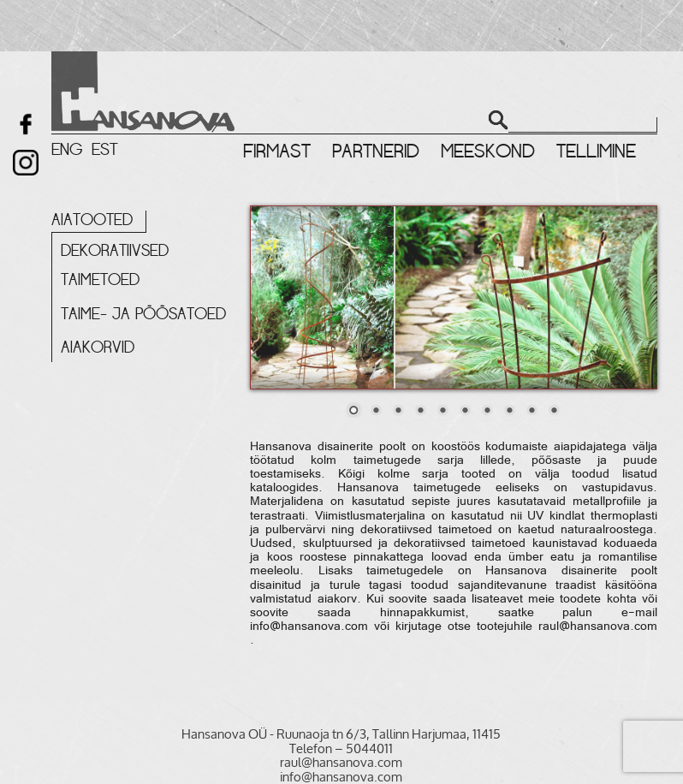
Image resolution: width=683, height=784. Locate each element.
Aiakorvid (98, 347)
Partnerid (376, 151)
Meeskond (488, 151)
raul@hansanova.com (598, 627)
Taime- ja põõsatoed (143, 314)
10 (554, 412)
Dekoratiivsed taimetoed (115, 265)
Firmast (277, 151)
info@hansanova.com (309, 627)
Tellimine (596, 151)
